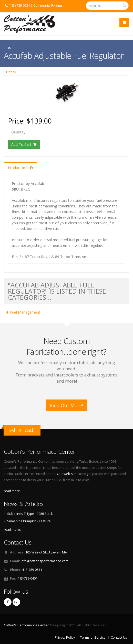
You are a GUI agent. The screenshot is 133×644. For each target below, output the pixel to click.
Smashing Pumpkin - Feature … (30, 521)
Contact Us (119, 637)
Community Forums (48, 5)
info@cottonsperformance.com (45, 561)
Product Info (20, 168)
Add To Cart (24, 144)
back (10, 72)
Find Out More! (66, 405)
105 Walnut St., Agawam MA (46, 552)
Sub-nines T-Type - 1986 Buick (30, 514)
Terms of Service (93, 637)
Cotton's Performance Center (26, 625)
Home (9, 48)
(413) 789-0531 (19, 5)
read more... (13, 491)
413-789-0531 (32, 570)
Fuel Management (22, 312)
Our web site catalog (73, 474)
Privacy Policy (65, 637)
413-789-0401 (27, 578)
